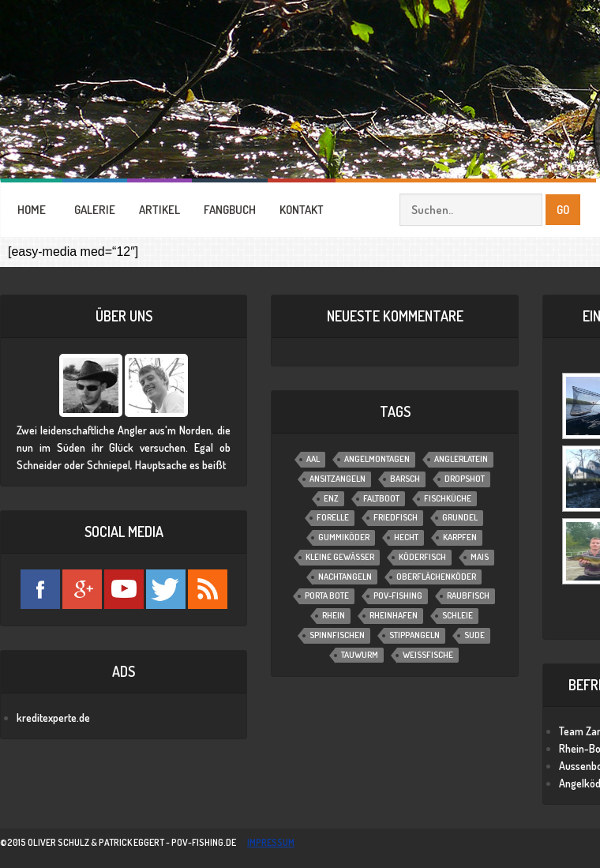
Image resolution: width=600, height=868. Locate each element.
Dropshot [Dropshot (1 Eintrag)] (465, 479)
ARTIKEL (159, 210)
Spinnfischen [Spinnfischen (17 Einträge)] (337, 635)
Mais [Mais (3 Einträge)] (480, 557)
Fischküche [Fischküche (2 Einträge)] (448, 498)
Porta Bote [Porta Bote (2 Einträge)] (327, 596)
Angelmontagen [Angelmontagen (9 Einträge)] (377, 459)
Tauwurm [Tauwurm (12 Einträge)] (360, 655)
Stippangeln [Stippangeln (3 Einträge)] (414, 635)
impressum (271, 842)
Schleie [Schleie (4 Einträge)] (457, 615)
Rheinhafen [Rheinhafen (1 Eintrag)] (394, 615)
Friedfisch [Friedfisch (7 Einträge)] (396, 517)
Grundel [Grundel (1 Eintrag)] (460, 517)
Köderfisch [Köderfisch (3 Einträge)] (422, 557)
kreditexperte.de (53, 718)
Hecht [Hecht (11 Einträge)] (406, 537)
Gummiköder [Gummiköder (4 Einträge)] (344, 537)
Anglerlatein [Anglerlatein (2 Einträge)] (461, 459)
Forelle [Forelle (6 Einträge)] (333, 517)
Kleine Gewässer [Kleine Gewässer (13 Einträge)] (340, 557)
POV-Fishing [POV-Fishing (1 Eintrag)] (398, 596)
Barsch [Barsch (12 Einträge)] (405, 479)
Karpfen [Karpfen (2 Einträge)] (460, 537)
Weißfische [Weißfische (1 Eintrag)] (428, 655)
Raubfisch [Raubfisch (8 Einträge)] (468, 596)
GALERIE (95, 210)
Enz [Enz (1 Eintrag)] (331, 498)
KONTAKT (302, 210)
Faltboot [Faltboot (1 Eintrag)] (381, 498)
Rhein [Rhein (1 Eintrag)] (334, 615)
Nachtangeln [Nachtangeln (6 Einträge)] (345, 577)
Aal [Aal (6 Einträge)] (313, 459)
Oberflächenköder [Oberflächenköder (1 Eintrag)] (436, 577)
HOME (32, 210)
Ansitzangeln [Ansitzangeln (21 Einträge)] (337, 479)
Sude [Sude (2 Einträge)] (474, 635)
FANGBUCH (230, 210)
